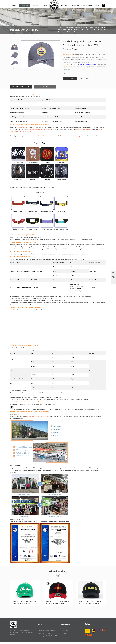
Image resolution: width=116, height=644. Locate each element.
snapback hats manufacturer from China (38, 417)
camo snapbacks (45, 130)
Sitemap (12, 637)
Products (67, 27)
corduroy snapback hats (24, 132)
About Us (75, 5)
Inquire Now (70, 79)
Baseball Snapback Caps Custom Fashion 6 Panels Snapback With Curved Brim (81, 31)
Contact (41, 626)
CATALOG (64, 5)
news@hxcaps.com (49, 632)
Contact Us (88, 5)
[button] (60, 577)
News (98, 5)
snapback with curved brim (88, 64)
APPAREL (35, 5)
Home (14, 5)
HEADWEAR (24, 5)
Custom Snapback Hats (90, 27)
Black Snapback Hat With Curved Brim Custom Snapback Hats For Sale (90, 604)
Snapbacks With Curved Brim (68, 30)
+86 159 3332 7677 (51, 638)
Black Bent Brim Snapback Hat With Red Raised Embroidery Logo (57, 604)
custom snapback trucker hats (83, 130)
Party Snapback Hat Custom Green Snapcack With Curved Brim (25, 604)
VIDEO (45, 5)
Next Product (86, 79)
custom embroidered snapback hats (42, 136)
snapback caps (23, 127)
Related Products (58, 573)
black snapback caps (34, 130)
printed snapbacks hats (80, 136)
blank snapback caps (65, 136)
